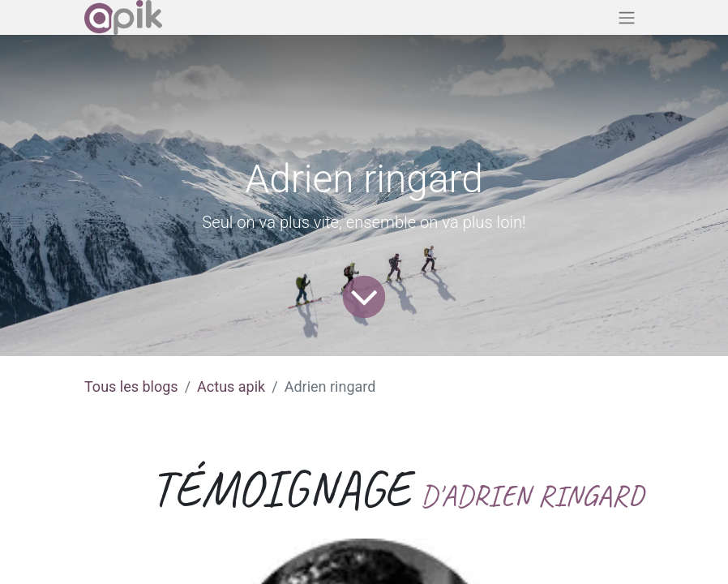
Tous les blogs (131, 386)
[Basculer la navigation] (627, 17)
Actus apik (231, 386)
